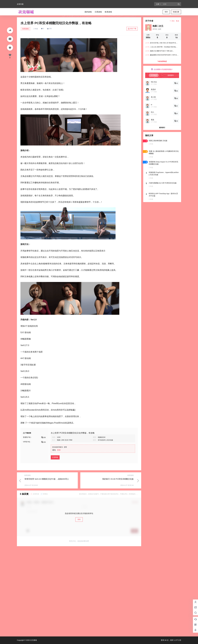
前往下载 (132, 29)
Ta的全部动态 (162, 61)
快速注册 (176, 12)
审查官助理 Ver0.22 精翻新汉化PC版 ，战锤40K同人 (47, 479)
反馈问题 (20, 4)
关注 (172, 21)
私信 (178, 21)
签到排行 (162, 128)
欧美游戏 (26, 29)
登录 (166, 12)
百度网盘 (55, 457)
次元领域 (33, 640)
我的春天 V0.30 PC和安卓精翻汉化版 (118, 479)
